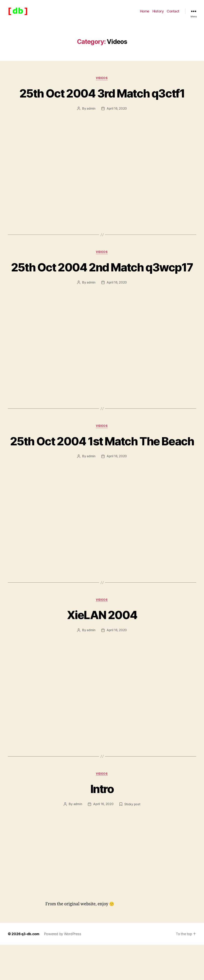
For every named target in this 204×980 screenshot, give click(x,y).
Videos (102, 84)
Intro (102, 824)
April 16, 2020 (117, 114)
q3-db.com (31, 969)
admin (91, 114)
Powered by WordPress (64, 969)
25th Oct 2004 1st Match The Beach (102, 468)
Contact (173, 14)
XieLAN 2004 (102, 650)
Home (145, 14)
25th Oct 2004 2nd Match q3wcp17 (102, 280)
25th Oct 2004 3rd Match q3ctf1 (102, 99)
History (158, 14)
